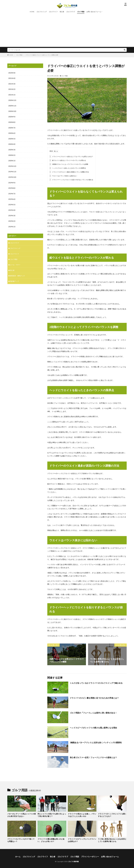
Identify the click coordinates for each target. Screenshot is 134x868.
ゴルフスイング (42, 12)
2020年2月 (12, 154)
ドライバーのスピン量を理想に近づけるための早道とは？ (94, 697)
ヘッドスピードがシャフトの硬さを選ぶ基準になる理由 (93, 727)
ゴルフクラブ (71, 12)
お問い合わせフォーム (94, 12)
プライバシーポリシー (89, 856)
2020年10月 (12, 111)
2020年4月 (12, 143)
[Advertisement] (67, 29)
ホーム (20, 856)
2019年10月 (12, 176)
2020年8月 (12, 122)
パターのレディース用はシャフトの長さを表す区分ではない (21, 815)
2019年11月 (12, 171)
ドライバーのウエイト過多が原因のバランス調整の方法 (69, 172)
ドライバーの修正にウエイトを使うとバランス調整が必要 (42, 55)
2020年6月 (12, 133)
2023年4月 (12, 73)
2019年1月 (12, 225)
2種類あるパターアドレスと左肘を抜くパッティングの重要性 (96, 742)
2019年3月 (12, 214)
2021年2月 (12, 89)
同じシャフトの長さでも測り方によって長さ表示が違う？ (52, 815)
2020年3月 (12, 149)
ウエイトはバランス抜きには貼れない (63, 175)
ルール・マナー (15, 263)
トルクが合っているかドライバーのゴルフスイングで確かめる (96, 683)
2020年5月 (12, 138)
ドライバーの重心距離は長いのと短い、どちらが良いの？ (52, 840)
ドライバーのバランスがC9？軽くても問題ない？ (21, 840)
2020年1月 (12, 160)
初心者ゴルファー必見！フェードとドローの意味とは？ (93, 757)
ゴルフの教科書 (73, 860)
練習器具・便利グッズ (17, 274)
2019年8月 (12, 187)
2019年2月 (12, 219)
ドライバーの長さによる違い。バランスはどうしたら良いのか (82, 815)
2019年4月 (12, 209)
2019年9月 (12, 181)
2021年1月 (12, 95)
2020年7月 (12, 127)
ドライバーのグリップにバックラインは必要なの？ (82, 840)
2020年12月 (12, 100)
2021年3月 (12, 84)
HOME (32, 12)
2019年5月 (12, 203)
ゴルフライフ (53, 12)
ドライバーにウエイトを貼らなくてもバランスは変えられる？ (71, 156)
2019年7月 (12, 192)
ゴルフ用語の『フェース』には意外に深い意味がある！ (93, 712)
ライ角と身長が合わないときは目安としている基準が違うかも (112, 840)
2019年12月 (12, 165)
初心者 (62, 12)
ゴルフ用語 (81, 12)
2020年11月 (12, 105)
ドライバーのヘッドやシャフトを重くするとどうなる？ (112, 815)
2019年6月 (12, 198)
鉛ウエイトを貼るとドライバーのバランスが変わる (68, 160)
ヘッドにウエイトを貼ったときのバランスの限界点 (68, 168)
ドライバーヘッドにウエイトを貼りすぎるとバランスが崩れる (71, 179)
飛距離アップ (14, 279)
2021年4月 (12, 78)
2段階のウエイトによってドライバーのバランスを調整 (69, 164)
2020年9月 (12, 116)
